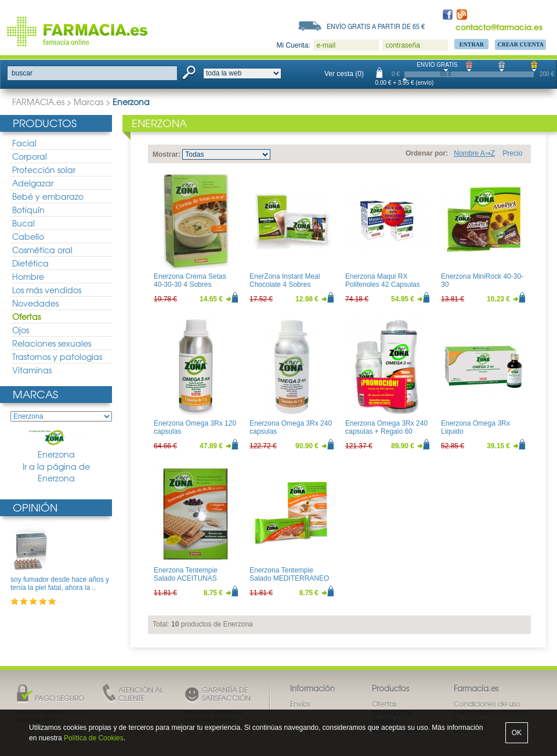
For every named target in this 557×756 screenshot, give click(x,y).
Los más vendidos (47, 290)
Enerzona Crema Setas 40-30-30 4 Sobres (190, 280)
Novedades (35, 303)
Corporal (30, 156)
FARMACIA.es (38, 102)
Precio (512, 153)
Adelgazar (33, 183)
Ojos (21, 330)
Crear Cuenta (520, 44)
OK (517, 733)
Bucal (23, 223)
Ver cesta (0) (344, 74)
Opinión (35, 507)
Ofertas (26, 316)
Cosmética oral (42, 250)
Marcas (88, 102)
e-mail (326, 45)
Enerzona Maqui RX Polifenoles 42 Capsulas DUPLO (383, 285)
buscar (22, 73)
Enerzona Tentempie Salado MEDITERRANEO (289, 574)
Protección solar (44, 170)
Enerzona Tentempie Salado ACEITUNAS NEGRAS (186, 579)
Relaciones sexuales (52, 343)
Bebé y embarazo (48, 196)
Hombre (28, 276)
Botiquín (28, 210)
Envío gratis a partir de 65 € (376, 26)
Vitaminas (32, 370)
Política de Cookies (94, 738)
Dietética (30, 263)
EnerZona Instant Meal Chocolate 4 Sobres (285, 280)
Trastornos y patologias (57, 357)
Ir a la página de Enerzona (56, 472)
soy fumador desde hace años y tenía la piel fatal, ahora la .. (60, 584)
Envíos (300, 704)
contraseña (402, 45)
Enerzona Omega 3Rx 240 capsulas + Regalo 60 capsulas (386, 432)
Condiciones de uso (487, 704)
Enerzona (56, 445)
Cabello (28, 236)
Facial (24, 143)
